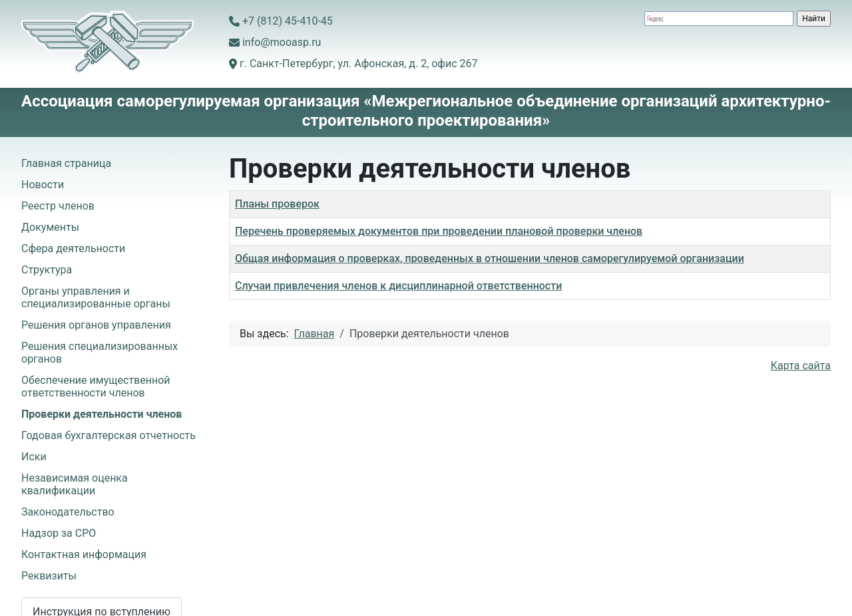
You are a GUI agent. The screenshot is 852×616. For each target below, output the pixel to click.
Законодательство (68, 512)
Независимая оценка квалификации (75, 484)
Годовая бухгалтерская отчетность (108, 435)
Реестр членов (58, 206)
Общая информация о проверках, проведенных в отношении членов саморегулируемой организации (490, 258)
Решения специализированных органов (100, 353)
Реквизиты (49, 576)
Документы (50, 227)
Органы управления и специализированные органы (96, 297)
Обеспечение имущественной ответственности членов (96, 386)
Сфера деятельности (73, 248)
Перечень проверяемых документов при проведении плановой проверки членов (439, 231)
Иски (34, 457)
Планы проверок (277, 204)
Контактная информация (84, 554)
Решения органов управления (96, 325)
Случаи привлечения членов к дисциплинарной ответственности (398, 286)
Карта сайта (801, 366)
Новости (43, 185)
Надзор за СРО (59, 533)
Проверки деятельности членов (102, 414)
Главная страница (66, 163)
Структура (47, 270)
